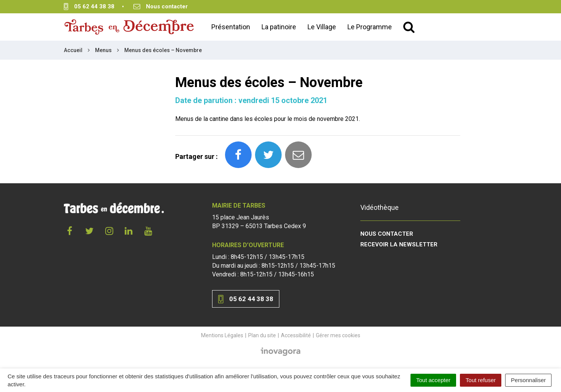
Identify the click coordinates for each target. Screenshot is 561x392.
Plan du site (262, 335)
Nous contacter (387, 234)
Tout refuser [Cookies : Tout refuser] (481, 380)
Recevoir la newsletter (399, 244)
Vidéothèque (380, 207)
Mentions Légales (222, 335)
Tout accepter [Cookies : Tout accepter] (433, 380)
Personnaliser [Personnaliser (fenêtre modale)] (528, 380)
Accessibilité (296, 335)
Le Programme (370, 27)
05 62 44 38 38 (246, 299)
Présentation (231, 27)
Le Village (322, 27)
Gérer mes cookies (338, 335)
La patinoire (279, 27)
